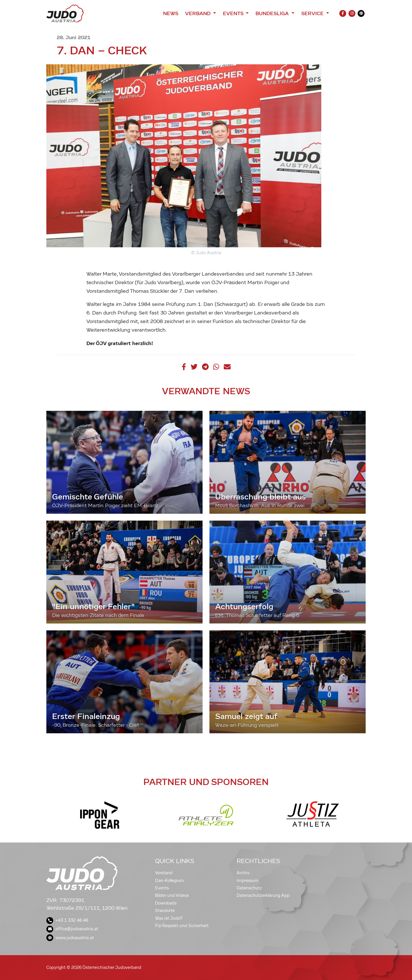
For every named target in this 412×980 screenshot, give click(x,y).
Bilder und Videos (172, 895)
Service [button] (313, 13)
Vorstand (164, 873)
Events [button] (234, 13)
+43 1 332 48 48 (67, 920)
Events (162, 888)
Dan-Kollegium (170, 881)
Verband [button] (198, 13)
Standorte (165, 911)
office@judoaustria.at (72, 929)
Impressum (248, 881)
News (171, 13)
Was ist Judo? (169, 918)
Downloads (166, 903)
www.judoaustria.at (70, 938)
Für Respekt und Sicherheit (182, 926)
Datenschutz (249, 888)
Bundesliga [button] (273, 13)
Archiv (243, 873)
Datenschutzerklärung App (263, 895)
